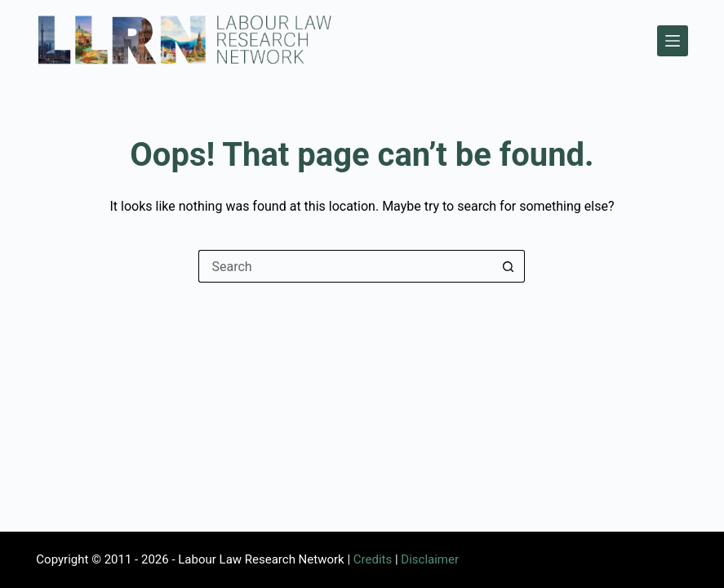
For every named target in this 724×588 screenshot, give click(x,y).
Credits (373, 559)
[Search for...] (345, 266)
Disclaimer (430, 559)
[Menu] (673, 41)
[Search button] (509, 266)
